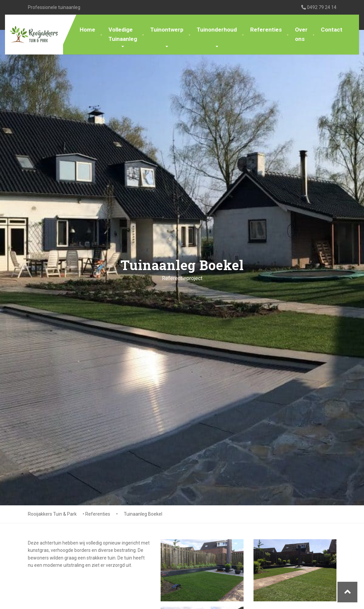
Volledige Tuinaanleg (123, 34)
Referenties (266, 30)
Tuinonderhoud (217, 30)
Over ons (301, 34)
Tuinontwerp (167, 30)
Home (87, 30)
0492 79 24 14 (319, 7)
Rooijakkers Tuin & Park (52, 514)
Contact (332, 30)
